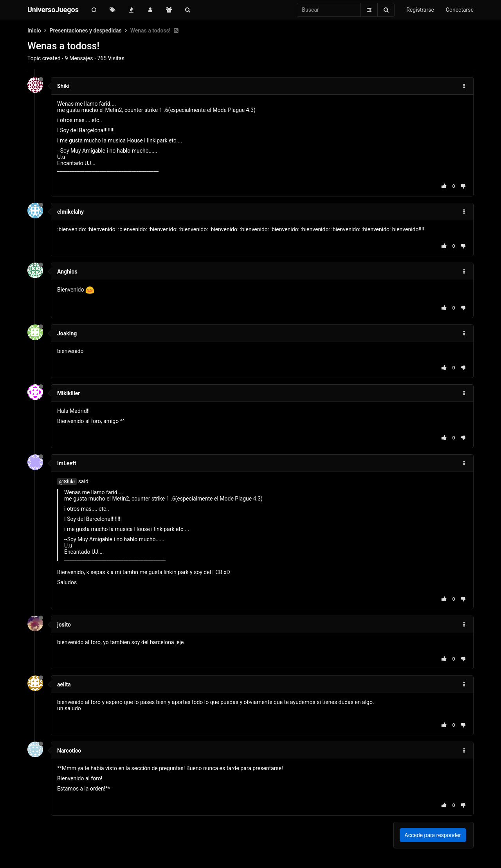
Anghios (67, 272)
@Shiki (67, 482)
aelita (64, 684)
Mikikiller (68, 393)
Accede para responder (433, 835)
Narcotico (69, 751)
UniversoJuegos (53, 10)
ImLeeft (67, 463)
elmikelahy (70, 212)
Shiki (63, 86)
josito (64, 625)
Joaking (67, 333)
